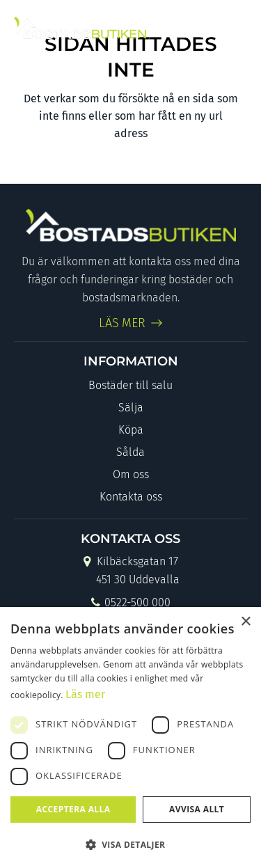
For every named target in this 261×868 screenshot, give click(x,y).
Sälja (131, 408)
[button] (130, 845)
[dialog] (130, 737)
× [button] (245, 622)
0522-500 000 (130, 604)
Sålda (130, 452)
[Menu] (235, 28)
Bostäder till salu (130, 385)
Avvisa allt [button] (197, 809)
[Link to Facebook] (182, 28)
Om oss (131, 474)
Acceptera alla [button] (73, 809)
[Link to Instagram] (205, 28)
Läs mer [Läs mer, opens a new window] (85, 694)
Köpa (131, 430)
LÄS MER (122, 323)
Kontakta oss (131, 497)
